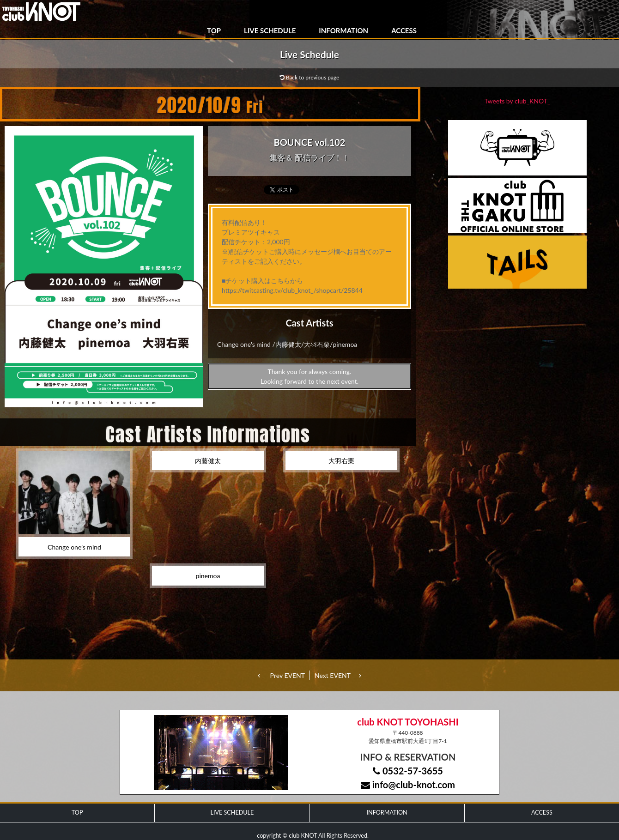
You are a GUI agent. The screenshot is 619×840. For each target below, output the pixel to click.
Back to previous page (310, 77)
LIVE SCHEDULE (270, 30)
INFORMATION (343, 30)
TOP (214, 30)
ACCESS (404, 30)
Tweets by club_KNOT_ (518, 101)
